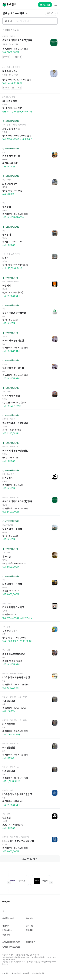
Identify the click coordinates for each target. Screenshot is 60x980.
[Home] (9, 5)
